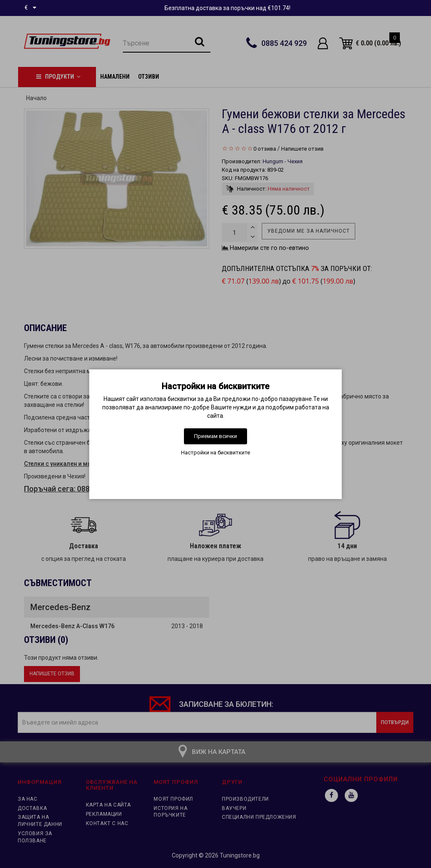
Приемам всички (215, 436)
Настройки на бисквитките (215, 453)
